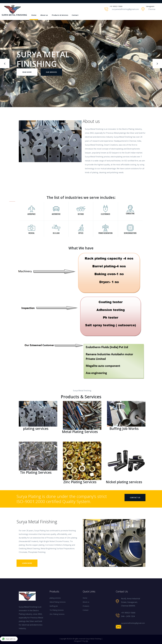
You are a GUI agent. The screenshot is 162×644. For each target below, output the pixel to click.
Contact (75, 15)
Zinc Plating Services (57, 614)
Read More (27, 72)
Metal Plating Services (58, 602)
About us (44, 15)
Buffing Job (54, 606)
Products (86, 606)
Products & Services (60, 15)
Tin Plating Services (57, 610)
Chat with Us (9, 639)
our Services (51, 72)
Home (34, 15)
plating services (55, 598)
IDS (87, 641)
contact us (135, 498)
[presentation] (5, 64)
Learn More (27, 563)
